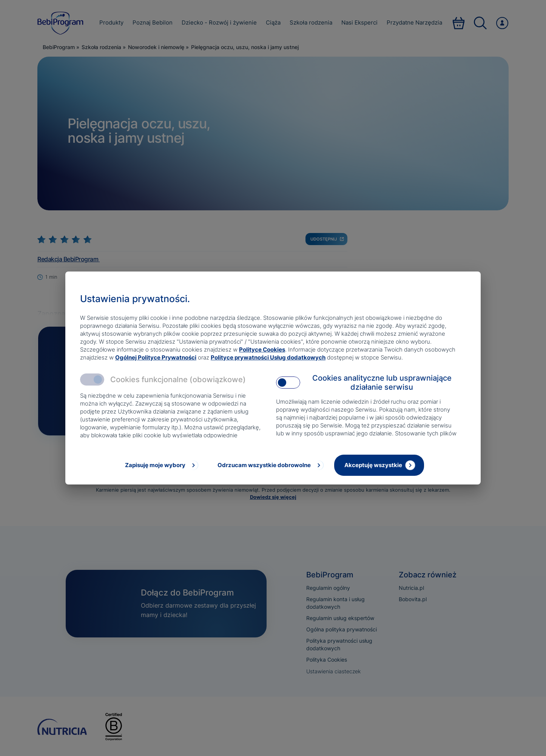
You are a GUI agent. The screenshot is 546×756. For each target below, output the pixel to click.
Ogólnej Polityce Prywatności (156, 357)
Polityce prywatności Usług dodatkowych (268, 357)
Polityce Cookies (262, 349)
